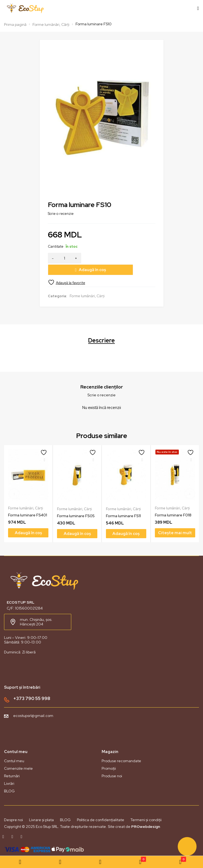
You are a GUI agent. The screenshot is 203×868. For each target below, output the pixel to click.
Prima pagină (15, 24)
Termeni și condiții (146, 808)
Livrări (9, 772)
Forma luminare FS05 (76, 504)
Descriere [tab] (101, 329)
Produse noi (112, 764)
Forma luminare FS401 (28, 503)
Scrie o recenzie (61, 214)
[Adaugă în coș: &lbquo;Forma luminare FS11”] (126, 522)
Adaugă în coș (121, 258)
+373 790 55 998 (32, 687)
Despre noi (13, 808)
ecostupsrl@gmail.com (33, 704)
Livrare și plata (41, 808)
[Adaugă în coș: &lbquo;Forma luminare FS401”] (28, 521)
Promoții (109, 757)
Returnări (12, 764)
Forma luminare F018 (173, 503)
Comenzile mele (18, 757)
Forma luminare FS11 (123, 504)
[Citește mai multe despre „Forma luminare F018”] (175, 521)
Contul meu (14, 749)
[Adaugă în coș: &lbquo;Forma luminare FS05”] (77, 522)
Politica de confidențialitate (101, 808)
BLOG (9, 779)
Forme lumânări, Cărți (51, 24)
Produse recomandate (121, 749)
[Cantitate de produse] (65, 258)
